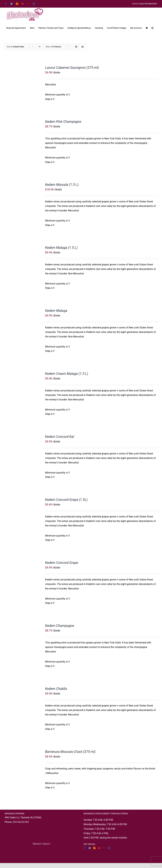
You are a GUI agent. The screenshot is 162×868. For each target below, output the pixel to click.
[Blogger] (94, 848)
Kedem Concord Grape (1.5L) (66, 500)
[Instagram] (109, 848)
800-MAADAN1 (21, 822)
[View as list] (82, 47)
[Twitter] (90, 848)
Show (53, 47)
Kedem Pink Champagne (63, 122)
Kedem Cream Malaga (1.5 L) (67, 374)
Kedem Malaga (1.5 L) (61, 248)
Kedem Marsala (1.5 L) (62, 185)
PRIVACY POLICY (42, 844)
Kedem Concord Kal (60, 437)
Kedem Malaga (56, 311)
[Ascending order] (40, 47)
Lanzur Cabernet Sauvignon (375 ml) (72, 68)
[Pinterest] (104, 848)
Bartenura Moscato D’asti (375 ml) (70, 752)
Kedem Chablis (56, 689)
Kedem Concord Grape (62, 563)
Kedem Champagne (60, 626)
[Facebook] (85, 848)
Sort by (15, 47)
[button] (152, 28)
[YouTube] (99, 848)
